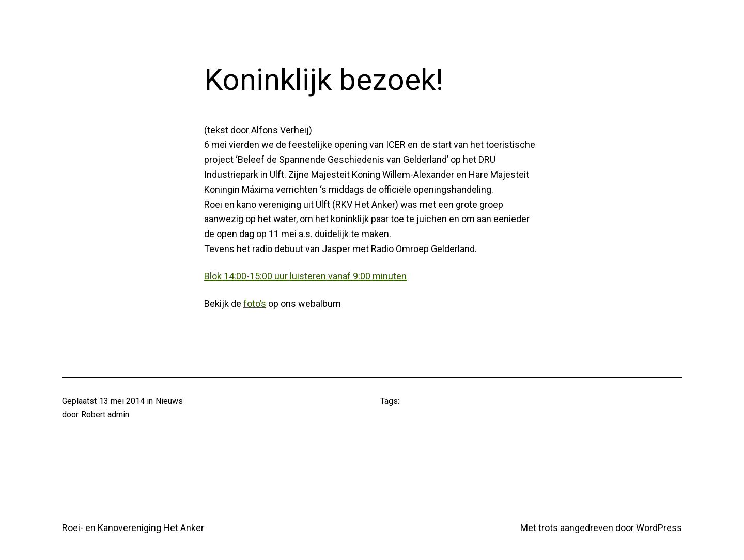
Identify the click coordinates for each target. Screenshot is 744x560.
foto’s (255, 304)
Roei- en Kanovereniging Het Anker (133, 528)
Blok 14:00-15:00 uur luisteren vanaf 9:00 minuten (305, 276)
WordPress (659, 528)
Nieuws (169, 401)
